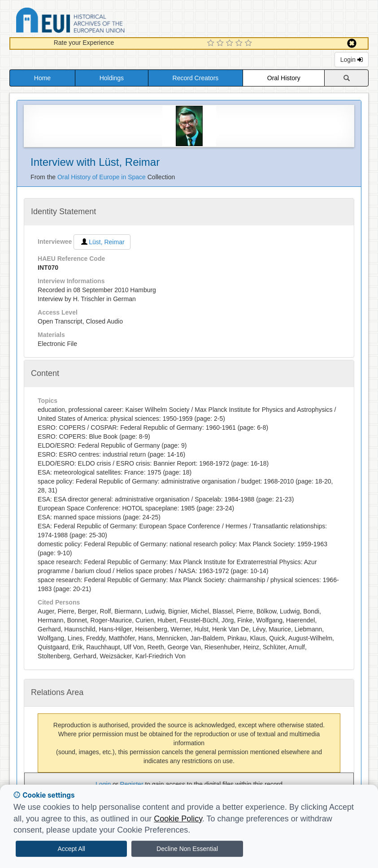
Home (42, 78)
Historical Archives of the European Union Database (96, 22)
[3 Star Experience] (231, 43)
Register (131, 784)
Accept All (71, 849)
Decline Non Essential (187, 849)
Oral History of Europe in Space (102, 177)
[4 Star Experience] (240, 43)
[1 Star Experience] (212, 43)
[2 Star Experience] (221, 43)
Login (352, 60)
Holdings (112, 78)
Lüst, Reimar (102, 242)
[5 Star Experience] (250, 43)
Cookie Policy (178, 819)
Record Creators (196, 78)
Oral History (284, 78)
